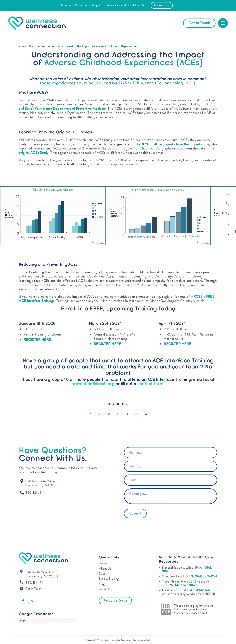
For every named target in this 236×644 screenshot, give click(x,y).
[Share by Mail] (146, 414)
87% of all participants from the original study (175, 144)
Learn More (162, 6)
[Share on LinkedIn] (118, 414)
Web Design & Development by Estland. (133, 640)
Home (103, 563)
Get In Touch (33, 589)
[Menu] (223, 23)
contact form (150, 384)
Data (102, 574)
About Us (105, 569)
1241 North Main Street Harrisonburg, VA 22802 (42, 574)
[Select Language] (48, 620)
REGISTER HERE (37, 340)
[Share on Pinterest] (109, 414)
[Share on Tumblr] (128, 414)
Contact (104, 589)
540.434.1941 (35, 583)
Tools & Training (109, 579)
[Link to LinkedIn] (31, 601)
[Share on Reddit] (137, 414)
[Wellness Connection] (40, 23)
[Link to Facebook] (23, 601)
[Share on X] (100, 414)
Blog (102, 584)
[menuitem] (223, 23)
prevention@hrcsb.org (93, 384)
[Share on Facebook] (90, 414)
